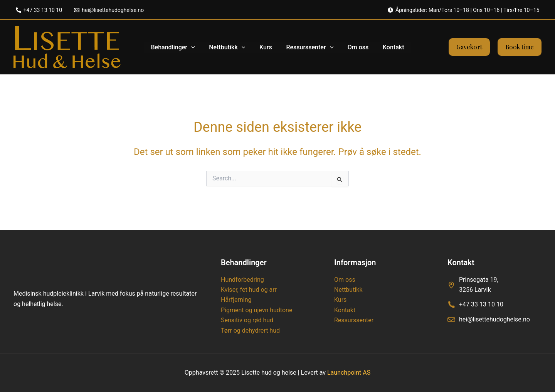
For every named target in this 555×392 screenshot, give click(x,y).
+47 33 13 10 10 (481, 304)
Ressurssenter (309, 47)
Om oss (355, 47)
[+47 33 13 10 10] (39, 10)
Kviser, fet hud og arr (249, 290)
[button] (469, 47)
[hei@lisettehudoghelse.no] (109, 10)
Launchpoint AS (349, 373)
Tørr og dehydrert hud (250, 331)
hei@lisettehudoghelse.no (494, 319)
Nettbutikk (230, 47)
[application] (196, 47)
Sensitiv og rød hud (247, 320)
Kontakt (389, 47)
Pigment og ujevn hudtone (256, 310)
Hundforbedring (242, 280)
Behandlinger (177, 47)
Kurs (267, 47)
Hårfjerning (236, 300)
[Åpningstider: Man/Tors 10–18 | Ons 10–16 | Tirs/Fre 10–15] (463, 10)
